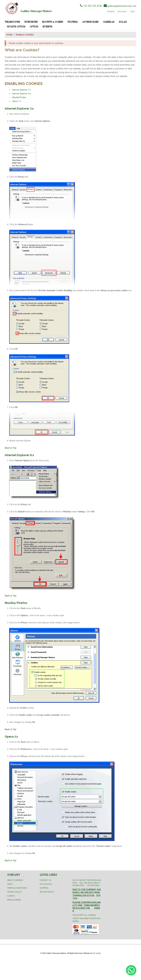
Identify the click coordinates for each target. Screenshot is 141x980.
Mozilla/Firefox (19, 97)
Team (10, 884)
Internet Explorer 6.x (22, 94)
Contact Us (46, 880)
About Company (15, 880)
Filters (73, 22)
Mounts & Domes (53, 22)
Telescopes (12, 22)
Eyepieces (31, 22)
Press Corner (14, 900)
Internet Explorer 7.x (22, 90)
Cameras (109, 22)
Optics (34, 27)
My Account (46, 884)
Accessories (90, 22)
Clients (11, 896)
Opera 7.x (17, 101)
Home (9, 35)
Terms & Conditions (17, 888)
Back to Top (11, 448)
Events (47, 27)
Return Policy (47, 892)
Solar (123, 22)
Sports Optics (16, 27)
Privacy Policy (14, 892)
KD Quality (97, 953)
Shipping (44, 888)
